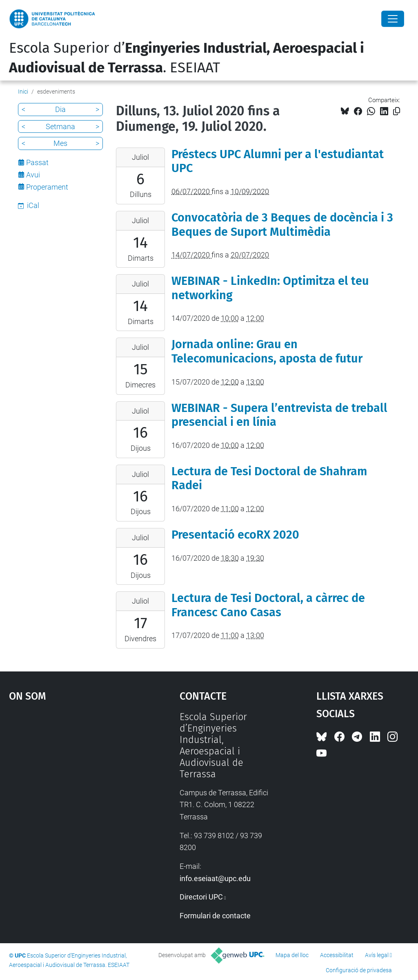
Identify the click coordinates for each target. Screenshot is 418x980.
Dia (60, 109)
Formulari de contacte (215, 916)
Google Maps (72, 772)
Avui (33, 175)
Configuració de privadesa (359, 970)
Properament (47, 187)
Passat (37, 162)
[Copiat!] (397, 111)
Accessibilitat (337, 955)
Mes (60, 143)
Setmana (60, 126)
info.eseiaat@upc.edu (215, 878)
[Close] (393, 19)
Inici (23, 92)
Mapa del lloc (292, 955)
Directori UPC (201, 897)
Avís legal (377, 955)
